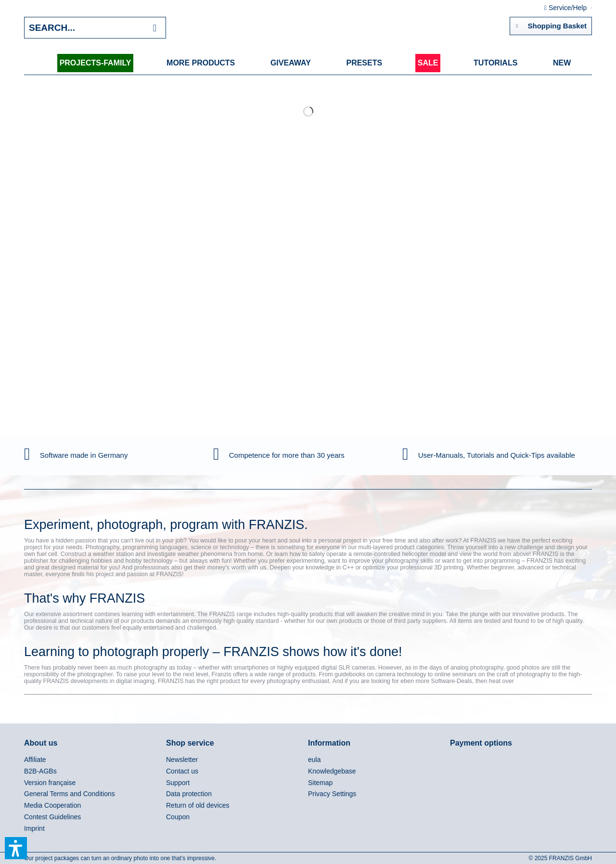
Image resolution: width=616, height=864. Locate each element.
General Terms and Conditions (70, 794)
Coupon (178, 817)
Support (178, 783)
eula (314, 760)
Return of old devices (198, 805)
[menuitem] (96, 63)
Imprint (34, 828)
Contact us (182, 771)
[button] (16, 848)
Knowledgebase (332, 771)
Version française (50, 783)
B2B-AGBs (40, 771)
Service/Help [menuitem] (566, 8)
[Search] (155, 28)
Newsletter (182, 760)
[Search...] (95, 28)
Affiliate (35, 760)
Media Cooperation (52, 805)
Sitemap (320, 783)
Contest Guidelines (52, 817)
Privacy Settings (332, 794)
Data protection (189, 794)
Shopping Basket (551, 24)
